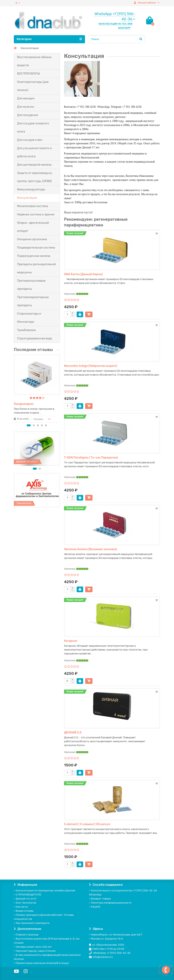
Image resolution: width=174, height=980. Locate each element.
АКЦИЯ (95, 907)
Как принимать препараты (32, 923)
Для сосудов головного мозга (33, 128)
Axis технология (25, 903)
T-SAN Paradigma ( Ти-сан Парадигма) (91, 458)
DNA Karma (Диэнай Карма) (83, 274)
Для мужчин (26, 107)
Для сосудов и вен (30, 140)
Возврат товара (100, 899)
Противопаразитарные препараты (33, 301)
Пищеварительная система (36, 248)
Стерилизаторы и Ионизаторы (29, 318)
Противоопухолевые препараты (31, 285)
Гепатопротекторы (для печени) (33, 86)
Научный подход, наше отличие (35, 951)
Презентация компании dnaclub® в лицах (41, 963)
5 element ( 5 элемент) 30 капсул (87, 824)
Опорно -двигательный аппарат (33, 227)
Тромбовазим (26, 330)
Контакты (21, 907)
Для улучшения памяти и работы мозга (34, 152)
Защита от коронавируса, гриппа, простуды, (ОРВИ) (35, 177)
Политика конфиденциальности (110, 903)
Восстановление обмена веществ (34, 61)
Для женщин (26, 98)
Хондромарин (24, 404)
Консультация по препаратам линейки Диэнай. (45, 890)
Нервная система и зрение (36, 215)
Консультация (27, 198)
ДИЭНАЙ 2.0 (73, 733)
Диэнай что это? (25, 899)
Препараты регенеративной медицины (36, 268)
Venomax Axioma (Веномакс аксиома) (90, 549)
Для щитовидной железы (34, 165)
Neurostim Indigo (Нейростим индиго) (91, 366)
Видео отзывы (24, 911)
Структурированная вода (35, 338)
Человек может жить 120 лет (33, 947)
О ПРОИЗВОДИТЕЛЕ (28, 895)
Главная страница (26, 935)
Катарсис (71, 641)
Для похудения (28, 115)
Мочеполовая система (33, 206)
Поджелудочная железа (34, 256)
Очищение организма (32, 239)
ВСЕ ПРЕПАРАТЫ (28, 74)
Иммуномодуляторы (31, 190)
